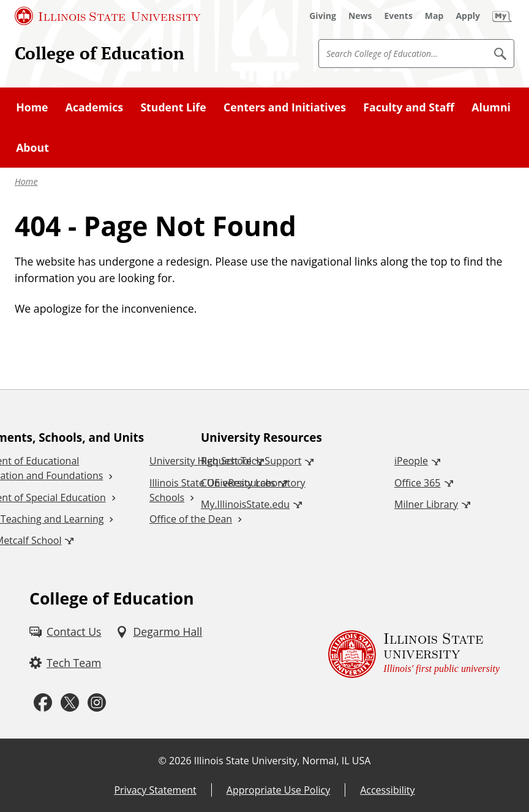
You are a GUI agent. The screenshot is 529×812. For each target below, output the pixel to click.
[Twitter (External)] (70, 702)
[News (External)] (360, 16)
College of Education (99, 53)
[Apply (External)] (468, 16)
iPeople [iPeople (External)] (411, 461)
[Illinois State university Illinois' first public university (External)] (414, 654)
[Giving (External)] (323, 16)
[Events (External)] (399, 16)
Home (26, 181)
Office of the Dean (191, 519)
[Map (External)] (434, 16)
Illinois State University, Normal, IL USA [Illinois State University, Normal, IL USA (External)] (283, 761)
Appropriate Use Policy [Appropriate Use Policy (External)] (278, 790)
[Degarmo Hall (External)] (159, 632)
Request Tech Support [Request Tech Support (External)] (251, 461)
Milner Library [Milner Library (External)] (426, 504)
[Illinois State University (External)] (108, 16)
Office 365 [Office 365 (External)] (418, 483)
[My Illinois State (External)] (502, 16)
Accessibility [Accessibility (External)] (387, 790)
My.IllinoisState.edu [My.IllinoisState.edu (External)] (245, 504)
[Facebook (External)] (43, 702)
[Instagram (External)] (97, 702)
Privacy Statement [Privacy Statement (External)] (155, 790)
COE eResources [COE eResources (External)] (238, 483)
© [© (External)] (163, 761)
